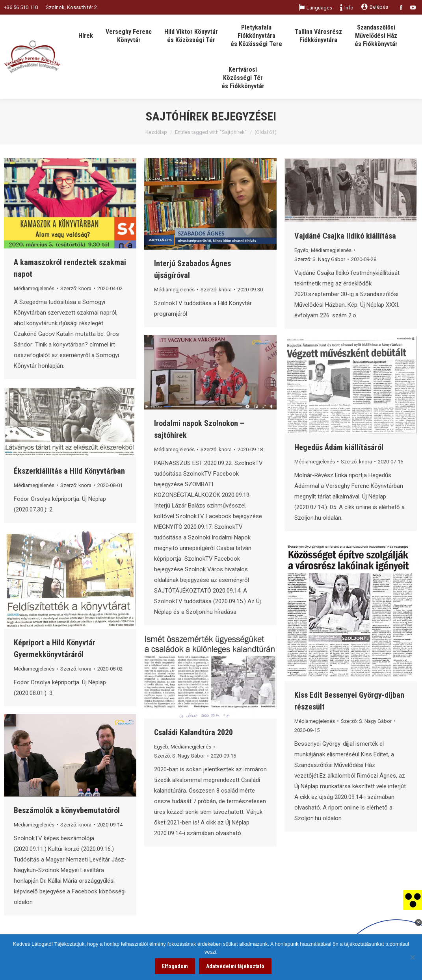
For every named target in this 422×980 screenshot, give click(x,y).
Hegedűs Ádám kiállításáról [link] (339, 447)
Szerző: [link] (76, 288)
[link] (413, 900)
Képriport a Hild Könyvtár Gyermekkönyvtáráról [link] (55, 648)
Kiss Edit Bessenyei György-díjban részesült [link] (349, 701)
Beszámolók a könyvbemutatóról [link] (67, 810)
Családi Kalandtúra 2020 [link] (193, 732)
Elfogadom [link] (175, 966)
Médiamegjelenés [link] (34, 288)
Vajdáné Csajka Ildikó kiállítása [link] (345, 236)
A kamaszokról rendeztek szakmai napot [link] (70, 268)
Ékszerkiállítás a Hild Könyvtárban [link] (69, 471)
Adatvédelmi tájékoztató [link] (235, 966)
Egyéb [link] (301, 250)
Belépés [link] (375, 7)
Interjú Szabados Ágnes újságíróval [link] (192, 269)
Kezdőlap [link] (156, 132)
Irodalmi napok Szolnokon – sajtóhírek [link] (199, 429)
